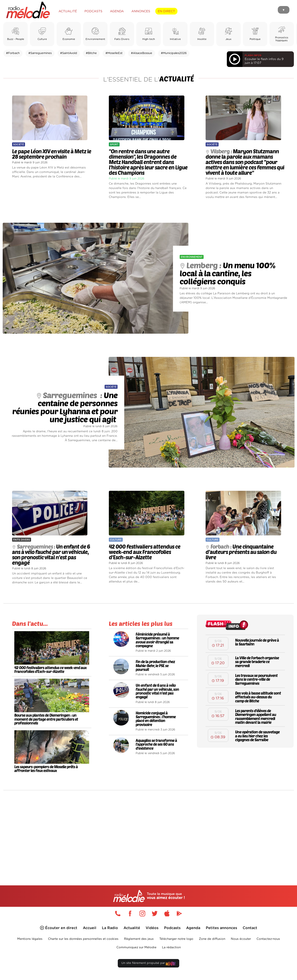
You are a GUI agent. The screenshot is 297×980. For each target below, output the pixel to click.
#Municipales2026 (174, 53)
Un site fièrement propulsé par (148, 966)
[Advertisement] (149, 830)
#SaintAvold (69, 53)
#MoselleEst (114, 53)
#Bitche (91, 53)
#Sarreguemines (40, 53)
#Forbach (13, 53)
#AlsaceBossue (142, 53)
